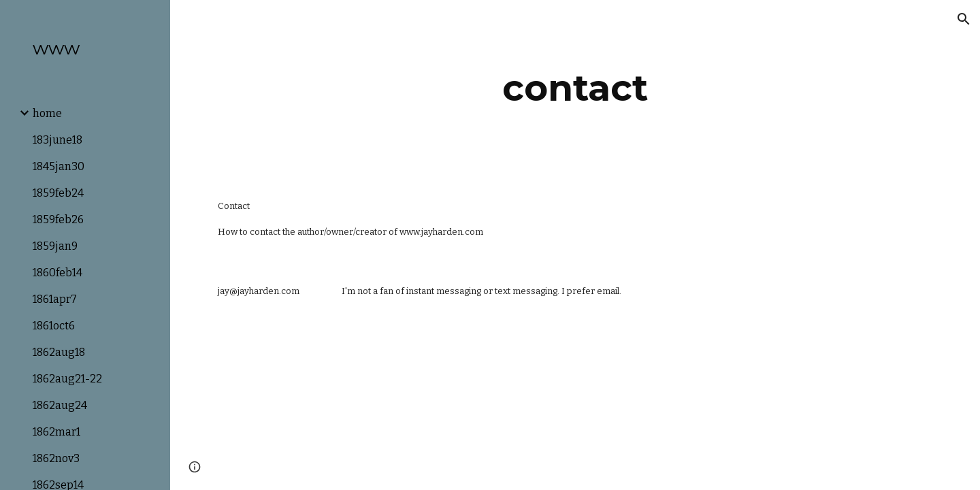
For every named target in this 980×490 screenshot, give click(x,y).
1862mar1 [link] (56, 432)
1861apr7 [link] (55, 299)
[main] (575, 88)
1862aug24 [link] (60, 405)
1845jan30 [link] (59, 166)
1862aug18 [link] (59, 352)
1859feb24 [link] (58, 193)
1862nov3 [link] (56, 458)
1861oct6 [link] (54, 326)
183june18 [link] (58, 140)
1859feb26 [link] (58, 219)
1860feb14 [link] (58, 273)
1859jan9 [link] (55, 246)
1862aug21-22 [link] (67, 379)
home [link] (47, 113)
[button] (964, 19)
